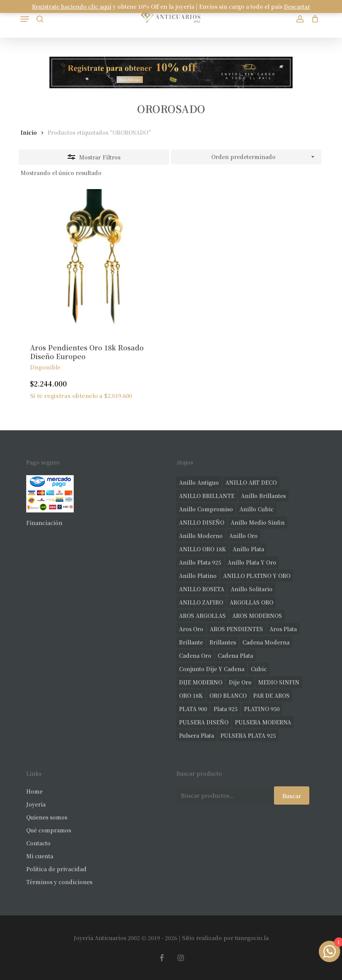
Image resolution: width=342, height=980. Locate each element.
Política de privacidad (56, 869)
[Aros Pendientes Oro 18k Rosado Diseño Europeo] (93, 261)
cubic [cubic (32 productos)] (259, 669)
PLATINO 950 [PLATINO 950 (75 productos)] (262, 709)
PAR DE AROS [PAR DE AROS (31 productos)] (271, 695)
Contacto (38, 843)
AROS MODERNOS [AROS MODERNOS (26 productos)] (257, 616)
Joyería (36, 804)
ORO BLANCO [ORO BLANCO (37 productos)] (228, 695)
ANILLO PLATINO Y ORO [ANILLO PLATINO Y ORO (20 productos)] (257, 576)
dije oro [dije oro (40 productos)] (240, 682)
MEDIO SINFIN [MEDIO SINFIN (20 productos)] (279, 682)
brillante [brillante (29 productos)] (191, 642)
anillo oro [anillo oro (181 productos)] (243, 536)
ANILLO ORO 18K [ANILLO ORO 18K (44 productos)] (203, 549)
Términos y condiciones (59, 882)
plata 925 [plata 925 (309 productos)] (226, 709)
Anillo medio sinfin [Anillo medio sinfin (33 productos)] (258, 522)
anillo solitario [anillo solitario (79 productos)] (252, 589)
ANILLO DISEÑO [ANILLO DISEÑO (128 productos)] (202, 522)
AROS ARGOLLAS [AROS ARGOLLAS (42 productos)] (202, 616)
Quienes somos (47, 817)
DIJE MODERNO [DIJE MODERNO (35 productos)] (201, 682)
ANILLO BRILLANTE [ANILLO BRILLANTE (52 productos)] (207, 496)
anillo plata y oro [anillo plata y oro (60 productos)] (252, 562)
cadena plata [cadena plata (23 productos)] (235, 655)
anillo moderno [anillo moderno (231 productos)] (201, 536)
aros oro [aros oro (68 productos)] (191, 629)
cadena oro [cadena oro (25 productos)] (195, 655)
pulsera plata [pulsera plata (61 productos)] (196, 735)
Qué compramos (49, 830)
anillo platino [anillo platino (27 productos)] (198, 576)
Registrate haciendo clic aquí (72, 6)
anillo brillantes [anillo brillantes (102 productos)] (263, 496)
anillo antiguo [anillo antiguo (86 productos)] (199, 482)
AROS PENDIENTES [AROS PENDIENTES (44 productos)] (236, 629)
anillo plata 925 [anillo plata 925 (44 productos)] (200, 562)
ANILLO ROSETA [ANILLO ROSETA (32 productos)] (202, 589)
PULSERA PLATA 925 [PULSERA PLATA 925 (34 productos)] (248, 735)
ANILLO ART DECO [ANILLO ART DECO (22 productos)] (251, 482)
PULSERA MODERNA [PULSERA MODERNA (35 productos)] (263, 722)
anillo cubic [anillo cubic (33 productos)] (256, 509)
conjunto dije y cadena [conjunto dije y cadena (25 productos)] (212, 669)
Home (34, 791)
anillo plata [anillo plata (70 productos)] (248, 549)
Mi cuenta (40, 856)
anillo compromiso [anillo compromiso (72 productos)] (206, 509)
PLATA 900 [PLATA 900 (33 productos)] (193, 709)
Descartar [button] (297, 6)
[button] (25, 19)
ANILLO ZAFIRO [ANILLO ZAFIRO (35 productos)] (201, 602)
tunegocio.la (252, 938)
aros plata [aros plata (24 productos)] (283, 629)
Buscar (292, 796)
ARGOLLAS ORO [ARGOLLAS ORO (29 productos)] (251, 602)
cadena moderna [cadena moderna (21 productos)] (266, 642)
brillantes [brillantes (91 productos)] (223, 642)
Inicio (29, 132)
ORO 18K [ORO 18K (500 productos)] (191, 695)
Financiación (44, 523)
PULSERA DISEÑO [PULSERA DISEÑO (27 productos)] (204, 722)
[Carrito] (313, 19)
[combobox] (246, 157)
